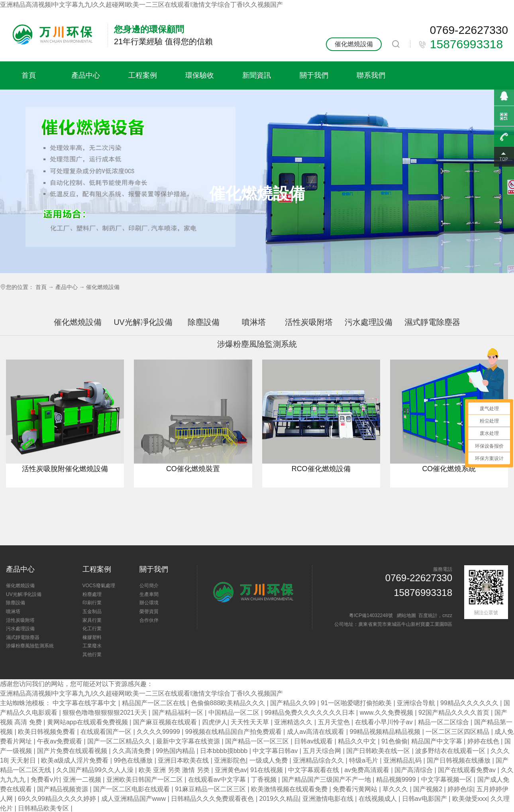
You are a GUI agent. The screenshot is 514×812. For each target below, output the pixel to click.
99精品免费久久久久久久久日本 (310, 713)
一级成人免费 (269, 760)
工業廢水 (92, 646)
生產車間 (149, 594)
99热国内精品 (176, 751)
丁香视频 (265, 780)
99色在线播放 (134, 760)
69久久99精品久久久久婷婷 (58, 799)
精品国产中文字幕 (437, 741)
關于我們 (314, 75)
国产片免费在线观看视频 (73, 751)
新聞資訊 (257, 75)
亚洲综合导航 (417, 703)
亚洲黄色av (231, 770)
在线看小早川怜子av (385, 722)
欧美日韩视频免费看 (47, 732)
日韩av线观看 (314, 741)
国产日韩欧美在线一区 (379, 751)
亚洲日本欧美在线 (184, 760)
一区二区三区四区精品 (458, 732)
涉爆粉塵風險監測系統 (30, 646)
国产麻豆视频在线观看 (166, 722)
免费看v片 (45, 780)
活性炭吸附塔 (309, 322)
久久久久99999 (159, 732)
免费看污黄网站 (356, 789)
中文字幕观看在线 (314, 770)
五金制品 (92, 611)
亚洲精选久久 (294, 722)
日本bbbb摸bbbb (225, 751)
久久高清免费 (132, 751)
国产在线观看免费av (468, 770)
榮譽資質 (149, 611)
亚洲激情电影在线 (329, 799)
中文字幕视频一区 (447, 780)
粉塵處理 (92, 594)
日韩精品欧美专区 (44, 808)
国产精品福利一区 (179, 713)
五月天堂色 (335, 722)
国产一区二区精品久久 (120, 741)
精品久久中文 (358, 741)
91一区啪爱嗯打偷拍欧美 (357, 703)
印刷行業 (92, 603)
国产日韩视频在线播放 (459, 760)
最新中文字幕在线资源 (189, 741)
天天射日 (24, 760)
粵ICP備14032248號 (371, 615)
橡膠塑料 (92, 637)
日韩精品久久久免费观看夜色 (213, 799)
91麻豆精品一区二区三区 (211, 789)
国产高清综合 (414, 770)
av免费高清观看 (368, 770)
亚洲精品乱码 (403, 760)
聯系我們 (371, 75)
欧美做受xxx (470, 799)
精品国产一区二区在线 (155, 703)
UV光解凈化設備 (143, 322)
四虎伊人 (215, 722)
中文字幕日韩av (276, 751)
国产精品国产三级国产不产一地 (327, 780)
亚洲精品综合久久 (319, 760)
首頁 (29, 75)
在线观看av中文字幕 (218, 780)
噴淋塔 (254, 322)
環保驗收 (200, 75)
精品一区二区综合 (444, 722)
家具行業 (92, 620)
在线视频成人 (379, 799)
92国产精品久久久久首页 (455, 713)
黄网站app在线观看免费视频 (88, 722)
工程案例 (143, 75)
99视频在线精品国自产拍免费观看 (234, 732)
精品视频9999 (397, 780)
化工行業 (92, 629)
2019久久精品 (279, 799)
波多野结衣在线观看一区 (451, 751)
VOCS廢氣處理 (99, 586)
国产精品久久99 (294, 703)
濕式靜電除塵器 (432, 322)
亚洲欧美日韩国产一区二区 (145, 780)
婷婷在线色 (484, 741)
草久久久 (396, 789)
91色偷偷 (394, 741)
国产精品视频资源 (63, 789)
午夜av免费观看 (60, 741)
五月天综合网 (323, 751)
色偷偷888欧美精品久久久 (229, 703)
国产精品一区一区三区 (258, 741)
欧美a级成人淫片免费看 (76, 760)
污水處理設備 (369, 322)
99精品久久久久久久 (470, 703)
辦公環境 (149, 603)
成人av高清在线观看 (317, 732)
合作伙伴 (149, 620)
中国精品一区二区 (235, 713)
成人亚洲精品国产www (134, 799)
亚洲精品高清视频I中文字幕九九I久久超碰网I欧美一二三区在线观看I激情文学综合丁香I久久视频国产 (141, 5)
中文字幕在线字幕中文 (85, 703)
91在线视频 (267, 770)
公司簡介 (149, 586)
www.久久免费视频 (387, 713)
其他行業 (92, 655)
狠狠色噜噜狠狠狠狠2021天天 (106, 713)
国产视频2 (429, 789)
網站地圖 (406, 615)
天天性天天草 (251, 722)
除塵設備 (204, 322)
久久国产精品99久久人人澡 (96, 770)
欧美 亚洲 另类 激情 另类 (175, 770)
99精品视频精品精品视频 (386, 732)
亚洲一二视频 (83, 780)
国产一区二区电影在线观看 (132, 789)
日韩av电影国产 (425, 799)
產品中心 (86, 75)
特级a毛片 (364, 760)
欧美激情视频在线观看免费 (290, 789)
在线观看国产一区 (107, 732)
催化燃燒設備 (354, 44)
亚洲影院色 (230, 760)
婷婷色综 (460, 789)
